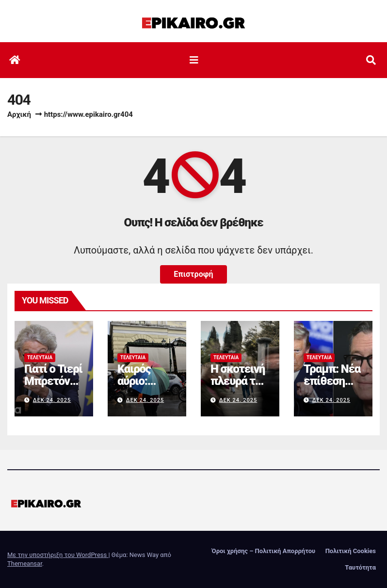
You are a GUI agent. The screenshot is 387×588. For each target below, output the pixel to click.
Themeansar (25, 564)
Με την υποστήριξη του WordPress (58, 555)
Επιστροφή (193, 274)
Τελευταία (40, 358)
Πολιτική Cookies (351, 551)
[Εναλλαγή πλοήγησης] (194, 60)
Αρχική (19, 114)
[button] (371, 60)
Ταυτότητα (360, 567)
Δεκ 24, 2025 (52, 400)
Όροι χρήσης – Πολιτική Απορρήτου (264, 551)
